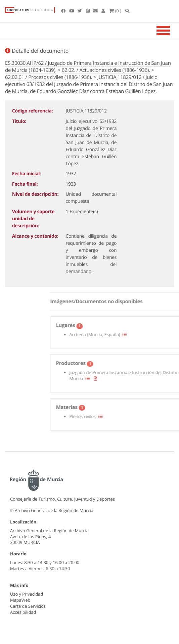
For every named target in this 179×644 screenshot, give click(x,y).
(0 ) (115, 11)
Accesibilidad (23, 612)
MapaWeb (20, 600)
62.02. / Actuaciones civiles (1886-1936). (106, 70)
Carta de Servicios (28, 606)
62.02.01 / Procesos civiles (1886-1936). (49, 77)
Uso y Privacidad (27, 594)
